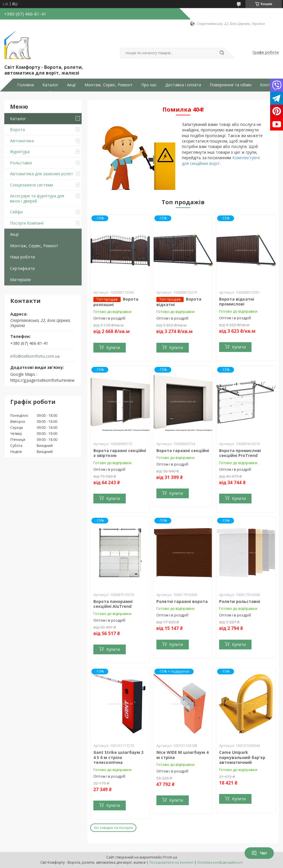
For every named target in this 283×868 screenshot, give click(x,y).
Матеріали (20, 280)
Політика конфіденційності (220, 862)
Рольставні (21, 163)
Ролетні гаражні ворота (182, 601)
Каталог (50, 85)
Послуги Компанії (27, 223)
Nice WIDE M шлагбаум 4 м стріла (182, 755)
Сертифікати (22, 268)
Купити (113, 348)
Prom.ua (170, 857)
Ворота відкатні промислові (237, 302)
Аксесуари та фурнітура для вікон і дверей (37, 198)
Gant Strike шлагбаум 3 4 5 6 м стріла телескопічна (118, 757)
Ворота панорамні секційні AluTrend (113, 604)
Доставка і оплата (183, 85)
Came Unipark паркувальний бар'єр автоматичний (242, 757)
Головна (25, 85)
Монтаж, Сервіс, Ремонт (109, 85)
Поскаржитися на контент (171, 862)
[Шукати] (222, 53)
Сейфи (16, 212)
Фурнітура (20, 152)
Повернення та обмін (231, 85)
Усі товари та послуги (113, 828)
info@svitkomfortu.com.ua (35, 356)
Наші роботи (22, 257)
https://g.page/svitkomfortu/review (42, 380)
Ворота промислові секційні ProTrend (240, 453)
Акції (71, 85)
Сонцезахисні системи (32, 185)
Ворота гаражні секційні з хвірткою (120, 453)
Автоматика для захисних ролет (42, 174)
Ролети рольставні (240, 601)
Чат (259, 853)
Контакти (269, 85)
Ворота (17, 130)
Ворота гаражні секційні (183, 450)
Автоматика (22, 141)
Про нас (149, 85)
